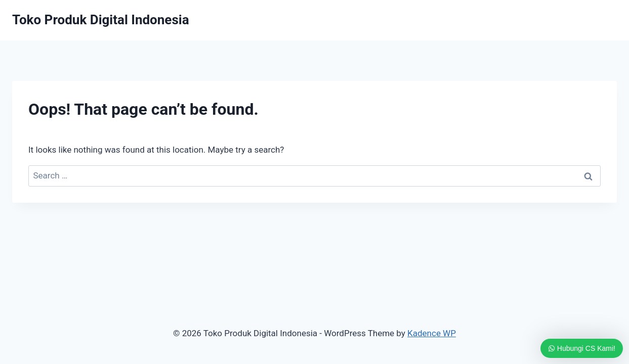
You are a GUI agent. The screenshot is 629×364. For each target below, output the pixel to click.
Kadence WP (432, 333)
